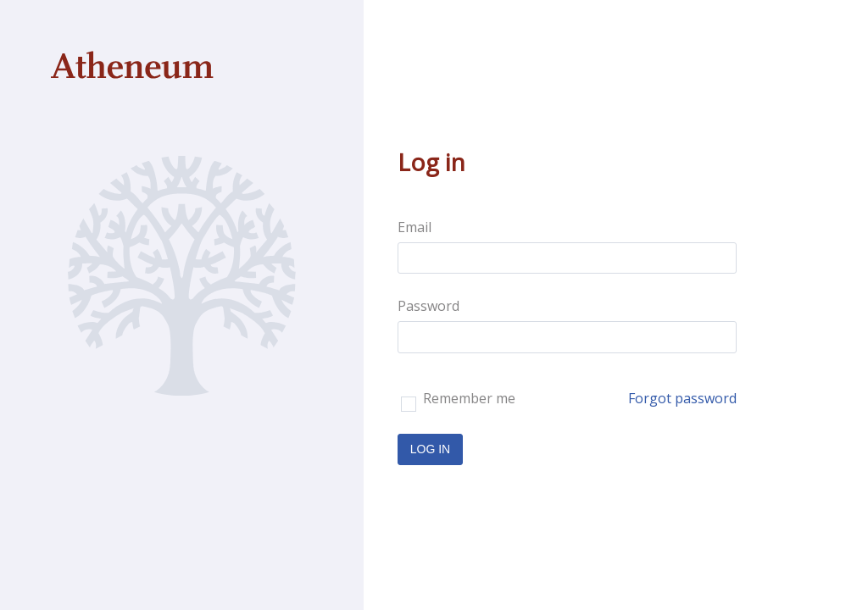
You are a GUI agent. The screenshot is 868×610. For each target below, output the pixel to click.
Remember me (458, 401)
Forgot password (682, 398)
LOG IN (430, 449)
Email (415, 227)
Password (428, 306)
